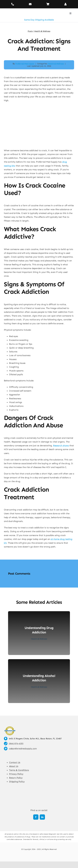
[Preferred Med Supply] (16, 9)
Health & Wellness (56, 64)
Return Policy (16, 778)
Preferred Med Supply (25, 64)
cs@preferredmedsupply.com (23, 748)
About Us (14, 766)
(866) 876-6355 (16, 744)
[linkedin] (42, 817)
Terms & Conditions (19, 770)
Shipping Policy (17, 781)
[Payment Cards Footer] (39, 855)
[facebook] (36, 817)
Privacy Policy (16, 774)
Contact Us (15, 762)
